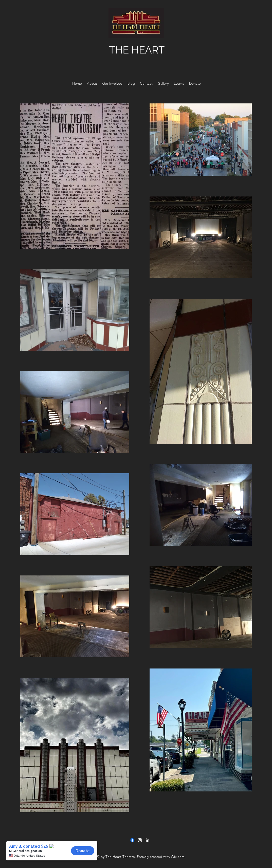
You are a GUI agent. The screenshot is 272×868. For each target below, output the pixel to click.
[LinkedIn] (148, 840)
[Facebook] (132, 840)
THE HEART (137, 50)
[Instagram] (140, 840)
